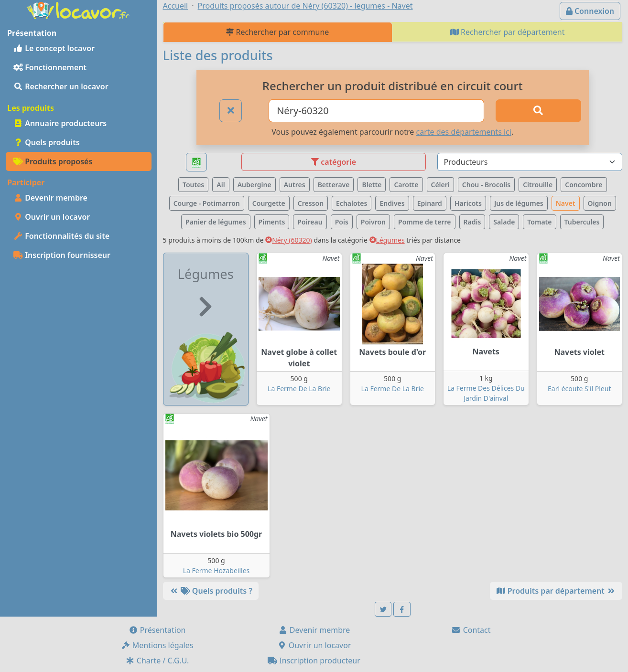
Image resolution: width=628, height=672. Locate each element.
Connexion (590, 11)
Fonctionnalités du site (61, 236)
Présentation (157, 630)
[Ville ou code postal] (376, 111)
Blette (372, 185)
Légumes (387, 240)
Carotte (406, 185)
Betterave (334, 185)
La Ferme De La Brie (299, 389)
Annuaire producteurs (60, 123)
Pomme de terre (425, 222)
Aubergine (254, 185)
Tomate (539, 222)
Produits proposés (53, 161)
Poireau (310, 222)
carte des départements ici (464, 132)
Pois (342, 222)
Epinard (430, 203)
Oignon (600, 203)
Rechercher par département (508, 32)
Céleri (440, 185)
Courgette (269, 203)
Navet (566, 203)
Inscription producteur (314, 661)
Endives (392, 203)
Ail (221, 185)
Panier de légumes (216, 222)
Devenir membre (50, 198)
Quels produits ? (211, 591)
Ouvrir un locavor (52, 217)
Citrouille (538, 185)
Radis (472, 222)
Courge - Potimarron (207, 203)
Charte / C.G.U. (157, 661)
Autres (295, 185)
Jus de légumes (519, 203)
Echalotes (352, 203)
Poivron (373, 222)
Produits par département (556, 591)
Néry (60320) (289, 240)
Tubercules (582, 222)
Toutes (193, 185)
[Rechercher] (538, 111)
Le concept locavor (54, 48)
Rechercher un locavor (61, 86)
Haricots (468, 203)
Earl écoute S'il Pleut (579, 389)
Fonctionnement (50, 67)
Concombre (584, 185)
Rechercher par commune (277, 32)
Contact (471, 630)
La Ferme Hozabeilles (216, 571)
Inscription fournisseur (62, 255)
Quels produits (47, 142)
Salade (504, 222)
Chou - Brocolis (486, 185)
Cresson (311, 203)
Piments (272, 222)
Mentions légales (157, 645)
